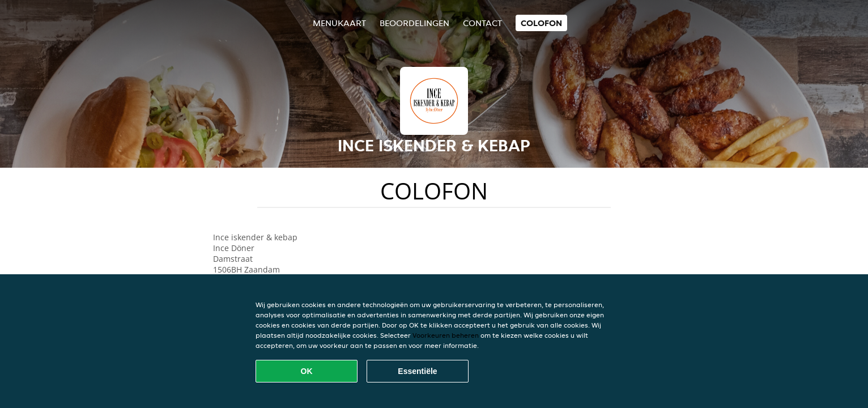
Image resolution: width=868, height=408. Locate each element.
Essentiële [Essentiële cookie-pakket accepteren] (417, 371)
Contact (482, 23)
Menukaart (339, 23)
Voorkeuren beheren (446, 335)
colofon (541, 23)
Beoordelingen (414, 23)
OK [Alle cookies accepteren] (307, 371)
